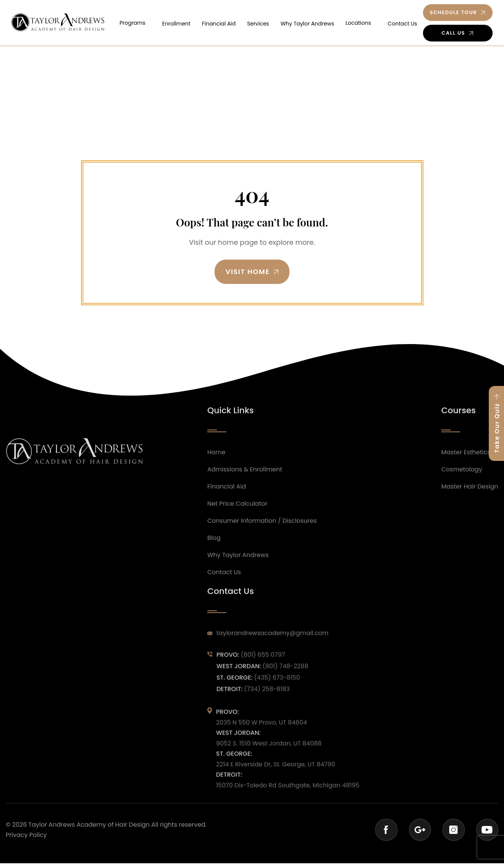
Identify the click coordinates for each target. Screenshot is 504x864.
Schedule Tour (453, 12)
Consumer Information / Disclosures (262, 537)
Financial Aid (228, 22)
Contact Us (403, 22)
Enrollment (188, 22)
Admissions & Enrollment (245, 486)
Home (216, 469)
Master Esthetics (466, 469)
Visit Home (247, 272)
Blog (214, 555)
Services (265, 22)
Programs (146, 22)
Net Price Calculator (237, 520)
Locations (361, 22)
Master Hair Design (470, 503)
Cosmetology (462, 486)
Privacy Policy (26, 835)
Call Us (453, 33)
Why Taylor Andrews (312, 22)
